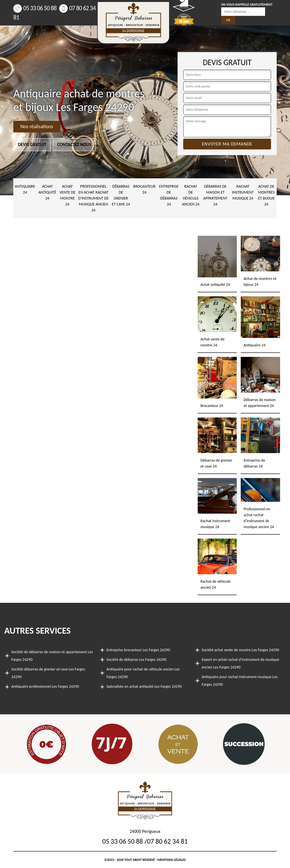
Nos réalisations (37, 127)
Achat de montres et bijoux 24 (266, 195)
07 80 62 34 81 (167, 841)
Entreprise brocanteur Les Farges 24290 (138, 650)
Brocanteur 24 (144, 189)
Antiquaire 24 (25, 189)
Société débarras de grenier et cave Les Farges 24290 (48, 673)
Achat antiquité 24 (47, 192)
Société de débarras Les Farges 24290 (137, 660)
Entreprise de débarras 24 (169, 195)
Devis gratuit (32, 144)
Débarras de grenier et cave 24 (121, 195)
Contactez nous (74, 144)
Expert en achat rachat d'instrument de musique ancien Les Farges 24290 (240, 663)
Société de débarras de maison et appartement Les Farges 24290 (52, 656)
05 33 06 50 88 (35, 8)
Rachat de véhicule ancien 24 (191, 195)
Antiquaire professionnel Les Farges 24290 (45, 686)
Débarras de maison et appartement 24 (215, 195)
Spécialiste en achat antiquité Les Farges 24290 (144, 686)
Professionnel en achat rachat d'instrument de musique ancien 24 (93, 198)
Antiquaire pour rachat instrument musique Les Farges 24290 (240, 681)
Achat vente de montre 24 (67, 195)
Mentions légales (172, 860)
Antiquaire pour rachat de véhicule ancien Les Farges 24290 (143, 673)
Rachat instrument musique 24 (243, 192)
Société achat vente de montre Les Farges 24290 (240, 650)
